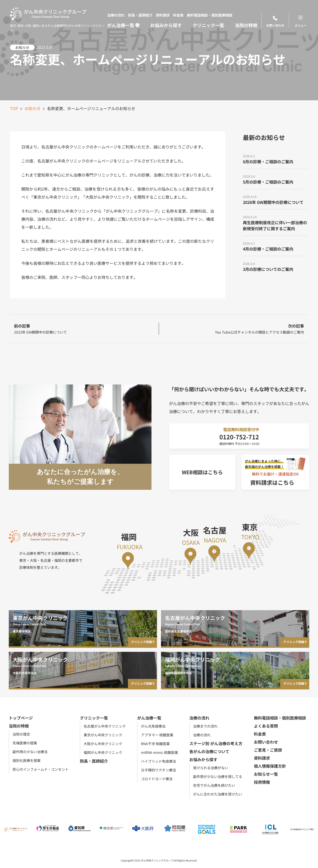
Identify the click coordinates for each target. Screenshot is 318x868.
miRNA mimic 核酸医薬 (160, 752)
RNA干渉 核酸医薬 (155, 744)
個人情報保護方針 (270, 766)
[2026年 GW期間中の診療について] (275, 199)
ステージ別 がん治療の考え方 (216, 743)
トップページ (21, 718)
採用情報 (262, 782)
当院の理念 (21, 734)
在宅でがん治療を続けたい (214, 785)
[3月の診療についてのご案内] (275, 266)
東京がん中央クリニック (103, 735)
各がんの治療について (209, 751)
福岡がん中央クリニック (103, 752)
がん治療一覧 (121, 25)
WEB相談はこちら (202, 472)
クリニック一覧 (208, 25)
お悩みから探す (166, 25)
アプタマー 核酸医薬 (157, 735)
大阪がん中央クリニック (103, 744)
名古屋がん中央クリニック (105, 726)
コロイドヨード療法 (157, 779)
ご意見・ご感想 (268, 750)
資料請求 (163, 15)
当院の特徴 (246, 25)
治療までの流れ (205, 726)
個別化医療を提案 (27, 760)
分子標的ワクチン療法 (158, 770)
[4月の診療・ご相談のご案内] (275, 246)
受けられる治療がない (211, 768)
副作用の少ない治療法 (30, 752)
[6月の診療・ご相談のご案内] (275, 159)
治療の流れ (116, 15)
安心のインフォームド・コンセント (41, 769)
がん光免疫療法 (153, 726)
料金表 (178, 15)
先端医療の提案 (25, 743)
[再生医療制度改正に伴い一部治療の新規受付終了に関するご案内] (275, 222)
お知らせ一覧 (266, 774)
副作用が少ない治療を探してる (218, 776)
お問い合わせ (275, 22)
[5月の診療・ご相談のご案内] (275, 179)
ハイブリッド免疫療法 (158, 761)
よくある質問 (266, 726)
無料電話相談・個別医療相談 (210, 15)
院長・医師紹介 (140, 15)
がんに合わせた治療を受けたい (218, 794)
